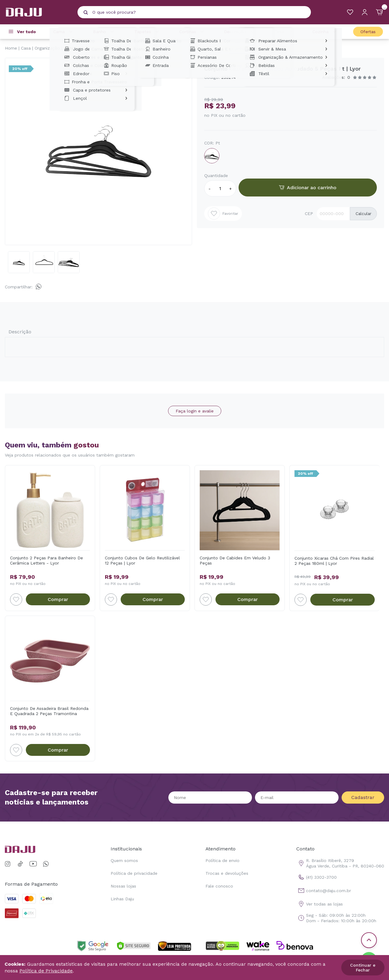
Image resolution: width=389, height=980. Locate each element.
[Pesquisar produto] (86, 12)
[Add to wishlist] (16, 599)
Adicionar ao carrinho (308, 188)
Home (11, 48)
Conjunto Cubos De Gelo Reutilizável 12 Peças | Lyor (142, 560)
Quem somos (124, 860)
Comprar (58, 599)
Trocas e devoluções (227, 873)
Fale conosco (219, 886)
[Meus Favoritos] (350, 12)
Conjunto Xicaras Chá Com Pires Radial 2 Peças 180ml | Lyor (334, 561)
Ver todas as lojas (320, 904)
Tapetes (148, 32)
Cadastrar (363, 797)
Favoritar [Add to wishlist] (223, 214)
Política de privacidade (134, 873)
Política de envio (222, 860)
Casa (284, 32)
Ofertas (368, 32)
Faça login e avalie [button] (195, 411)
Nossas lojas (123, 886)
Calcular (363, 214)
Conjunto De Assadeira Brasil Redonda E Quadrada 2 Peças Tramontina (49, 711)
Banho (104, 32)
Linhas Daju (122, 899)
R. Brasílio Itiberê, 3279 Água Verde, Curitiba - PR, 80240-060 (340, 863)
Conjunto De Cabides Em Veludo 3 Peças (235, 560)
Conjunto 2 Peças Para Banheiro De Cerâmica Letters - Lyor (46, 560)
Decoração (240, 32)
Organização (47, 48)
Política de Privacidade (46, 971)
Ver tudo (26, 32)
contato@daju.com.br (324, 891)
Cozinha (325, 32)
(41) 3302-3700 (317, 877)
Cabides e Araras (81, 48)
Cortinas (193, 32)
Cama (64, 32)
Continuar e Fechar (363, 968)
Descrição (20, 332)
